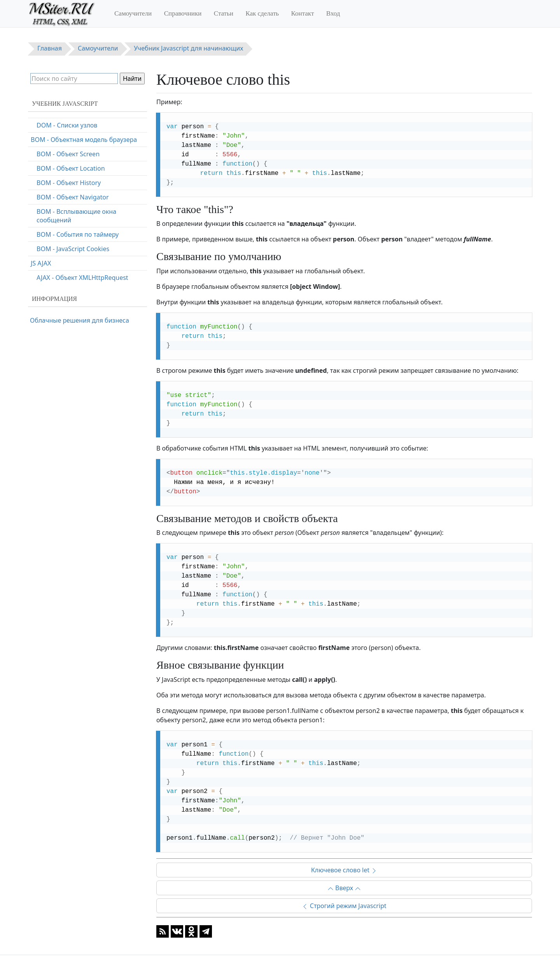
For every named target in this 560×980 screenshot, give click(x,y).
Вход (333, 13)
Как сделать (262, 13)
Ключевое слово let (344, 870)
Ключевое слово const (64, 152)
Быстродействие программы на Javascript (79, 237)
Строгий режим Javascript (344, 906)
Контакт (303, 13)
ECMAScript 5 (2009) (60, 278)
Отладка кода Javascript (66, 166)
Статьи (224, 13)
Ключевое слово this (62, 123)
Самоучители (133, 13)
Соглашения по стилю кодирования (85, 181)
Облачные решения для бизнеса (80, 320)
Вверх (344, 888)
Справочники (183, 13)
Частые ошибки (54, 218)
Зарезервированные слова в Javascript (74, 260)
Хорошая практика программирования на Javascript (80, 199)
